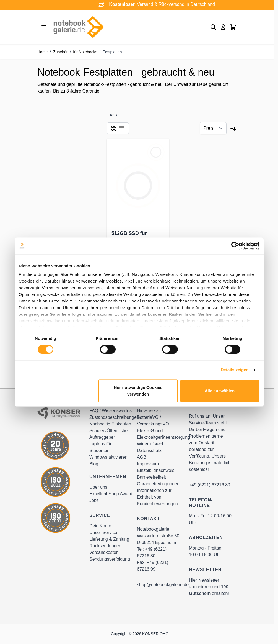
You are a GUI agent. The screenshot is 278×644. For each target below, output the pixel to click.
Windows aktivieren (108, 457)
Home (42, 52)
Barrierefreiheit (151, 477)
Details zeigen (235, 370)
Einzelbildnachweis (156, 470)
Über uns (98, 487)
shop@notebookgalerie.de (163, 585)
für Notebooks (85, 52)
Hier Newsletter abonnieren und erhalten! (209, 587)
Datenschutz (149, 451)
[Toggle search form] (213, 27)
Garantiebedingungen (158, 484)
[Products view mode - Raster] (114, 128)
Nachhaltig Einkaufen (110, 424)
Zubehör (60, 52)
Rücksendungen (105, 546)
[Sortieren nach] (213, 128)
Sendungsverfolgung (110, 559)
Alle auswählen (220, 391)
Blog (94, 464)
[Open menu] (44, 27)
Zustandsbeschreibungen (114, 417)
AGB (142, 457)
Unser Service (103, 533)
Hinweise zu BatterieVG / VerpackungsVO (153, 417)
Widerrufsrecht (151, 444)
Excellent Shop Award (111, 494)
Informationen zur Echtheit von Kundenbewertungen (157, 497)
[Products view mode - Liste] (122, 128)
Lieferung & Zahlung (109, 539)
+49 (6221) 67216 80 (210, 485)
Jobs (94, 500)
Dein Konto (100, 526)
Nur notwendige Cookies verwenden (138, 391)
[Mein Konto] (223, 27)
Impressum (148, 464)
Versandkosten (104, 552)
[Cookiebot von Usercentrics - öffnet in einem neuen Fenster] (235, 246)
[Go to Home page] (78, 27)
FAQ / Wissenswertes (111, 411)
